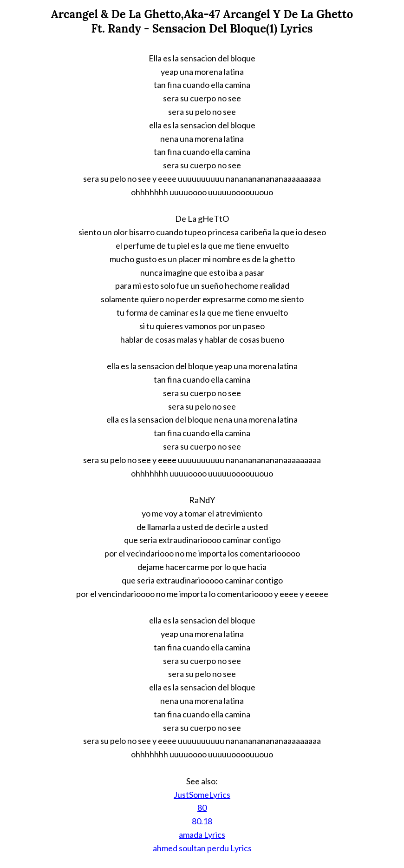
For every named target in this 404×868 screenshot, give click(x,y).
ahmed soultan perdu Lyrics (202, 848)
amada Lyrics (202, 835)
